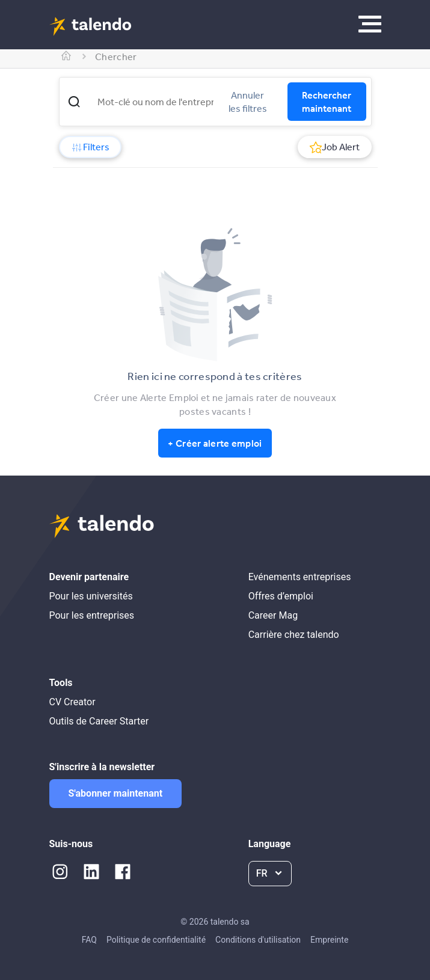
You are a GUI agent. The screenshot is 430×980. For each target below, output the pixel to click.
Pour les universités (91, 596)
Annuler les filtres (248, 102)
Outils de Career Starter (99, 721)
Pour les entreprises (92, 615)
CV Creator (72, 702)
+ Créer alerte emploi (215, 443)
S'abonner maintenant (116, 793)
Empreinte (329, 940)
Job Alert (335, 147)
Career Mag (273, 615)
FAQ (89, 940)
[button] (74, 102)
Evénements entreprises (300, 577)
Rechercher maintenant (327, 102)
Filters (90, 147)
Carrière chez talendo (294, 635)
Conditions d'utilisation (258, 940)
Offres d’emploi (281, 596)
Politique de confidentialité (156, 940)
